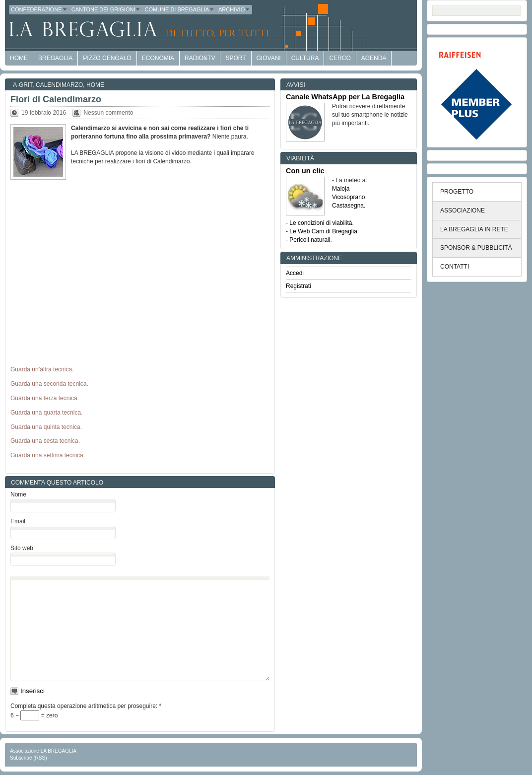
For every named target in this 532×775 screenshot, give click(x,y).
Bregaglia (55, 58)
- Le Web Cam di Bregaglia (322, 231)
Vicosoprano (349, 197)
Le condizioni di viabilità (321, 223)
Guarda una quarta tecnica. (46, 413)
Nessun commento (108, 113)
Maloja (341, 189)
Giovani (269, 58)
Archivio (234, 9)
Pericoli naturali (310, 240)
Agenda (374, 58)
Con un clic (305, 171)
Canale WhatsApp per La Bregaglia (345, 97)
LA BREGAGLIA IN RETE (474, 229)
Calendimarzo (59, 85)
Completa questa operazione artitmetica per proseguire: (86, 706)
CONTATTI (455, 267)
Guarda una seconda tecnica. (49, 384)
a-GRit (23, 85)
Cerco (340, 58)
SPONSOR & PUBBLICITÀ (476, 248)
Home (95, 85)
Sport (235, 58)
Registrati (299, 286)
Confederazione (39, 9)
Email (18, 521)
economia (158, 58)
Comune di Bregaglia (179, 9)
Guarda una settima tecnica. (48, 455)
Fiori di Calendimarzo (56, 99)
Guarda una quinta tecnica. (46, 427)
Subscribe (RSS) (28, 758)
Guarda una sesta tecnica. (45, 441)
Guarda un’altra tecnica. (42, 369)
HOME (19, 58)
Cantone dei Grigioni (106, 9)
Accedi (295, 273)
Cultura (305, 58)
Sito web (22, 548)
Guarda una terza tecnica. (45, 398)
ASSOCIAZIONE (463, 211)
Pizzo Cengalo (107, 58)
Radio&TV (200, 58)
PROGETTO (457, 192)
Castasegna (348, 206)
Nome (18, 494)
